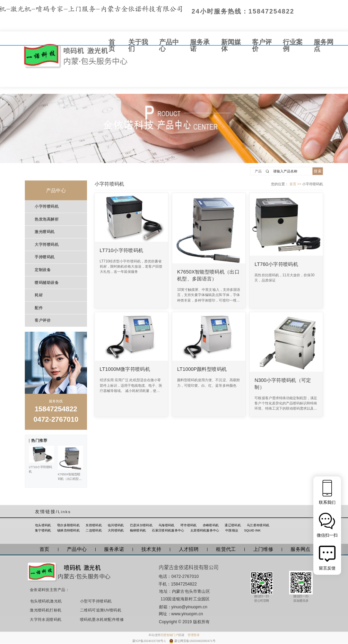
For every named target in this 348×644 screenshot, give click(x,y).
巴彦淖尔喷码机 (141, 525)
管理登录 (193, 635)
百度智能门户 (169, 635)
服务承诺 (114, 549)
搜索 (318, 171)
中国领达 (232, 530)
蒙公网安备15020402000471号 (195, 641)
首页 (45, 549)
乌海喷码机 (167, 525)
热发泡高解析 (47, 219)
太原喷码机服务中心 (205, 530)
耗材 (39, 295)
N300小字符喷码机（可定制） (283, 384)
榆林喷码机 (138, 530)
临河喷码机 (116, 525)
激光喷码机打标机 (46, 610)
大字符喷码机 (47, 244)
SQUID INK (252, 530)
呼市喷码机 (189, 525)
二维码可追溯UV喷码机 (99, 610)
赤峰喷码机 (211, 525)
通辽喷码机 (233, 525)
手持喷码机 (45, 257)
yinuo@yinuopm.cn (189, 607)
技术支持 (151, 549)
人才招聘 (189, 549)
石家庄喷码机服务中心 (168, 530)
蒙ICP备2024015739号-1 (149, 641)
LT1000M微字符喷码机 (125, 369)
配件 (39, 308)
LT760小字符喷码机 (276, 264)
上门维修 (263, 549)
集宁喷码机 (43, 530)
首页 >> (296, 184)
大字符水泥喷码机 (46, 620)
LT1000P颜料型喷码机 (202, 369)
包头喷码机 (43, 525)
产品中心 (77, 549)
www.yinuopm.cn (187, 614)
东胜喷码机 (94, 525)
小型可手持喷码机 (96, 601)
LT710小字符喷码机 (122, 250)
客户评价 (43, 320)
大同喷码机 (116, 530)
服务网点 (300, 549)
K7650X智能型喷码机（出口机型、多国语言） (208, 275)
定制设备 (43, 270)
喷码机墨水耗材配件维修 (99, 620)
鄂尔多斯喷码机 (68, 525)
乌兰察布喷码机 (258, 525)
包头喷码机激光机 (46, 601)
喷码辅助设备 (47, 283)
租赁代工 (226, 549)
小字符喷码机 (47, 206)
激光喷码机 (45, 232)
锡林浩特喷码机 (68, 530)
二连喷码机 (94, 530)
